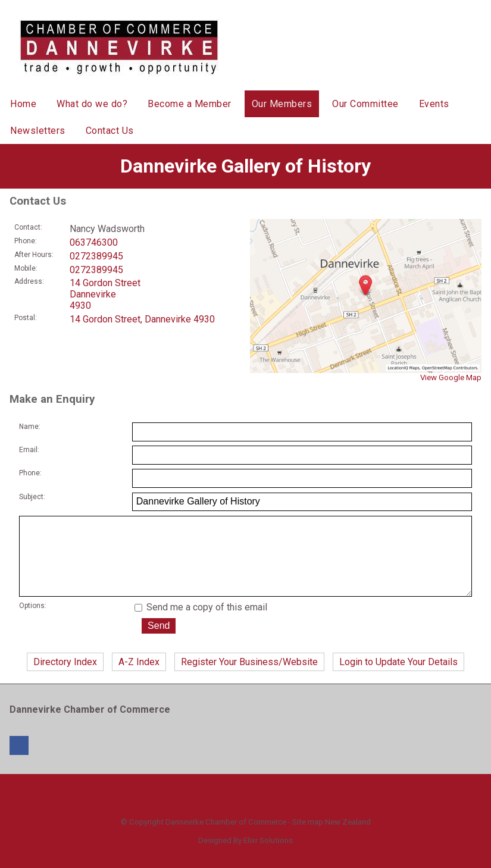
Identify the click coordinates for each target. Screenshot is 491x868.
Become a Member (190, 104)
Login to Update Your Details (398, 679)
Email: (29, 450)
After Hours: (34, 255)
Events (434, 104)
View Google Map (451, 377)
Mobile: (26, 268)
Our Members (282, 104)
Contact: (28, 227)
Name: (30, 427)
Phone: (26, 241)
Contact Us (110, 131)
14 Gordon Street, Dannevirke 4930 (142, 319)
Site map (308, 839)
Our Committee (365, 104)
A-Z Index (139, 679)
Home (23, 104)
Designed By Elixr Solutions (245, 857)
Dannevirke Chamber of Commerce (226, 839)
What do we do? (92, 104)
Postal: (26, 318)
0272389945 (96, 256)
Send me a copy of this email (201, 624)
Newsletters (38, 131)
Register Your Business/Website (249, 679)
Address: (29, 281)
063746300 (94, 242)
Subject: (32, 497)
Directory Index (65, 679)
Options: (33, 622)
